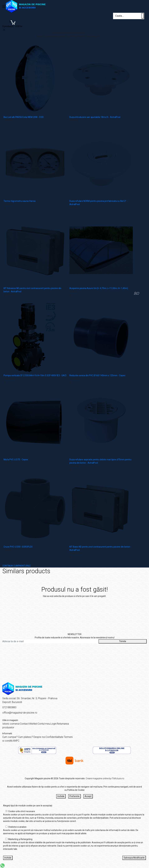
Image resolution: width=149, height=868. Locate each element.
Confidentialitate (54, 737)
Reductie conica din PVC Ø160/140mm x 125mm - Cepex (97, 375)
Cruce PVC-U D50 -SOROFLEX (18, 547)
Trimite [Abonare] (123, 641)
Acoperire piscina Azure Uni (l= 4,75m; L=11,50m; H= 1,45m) (99, 288)
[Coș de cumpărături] (12, 24)
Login (53, 724)
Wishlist (33, 724)
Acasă (78, 573)
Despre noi (39, 737)
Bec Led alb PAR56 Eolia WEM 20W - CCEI (24, 117)
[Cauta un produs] (143, 16)
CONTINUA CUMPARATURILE (17, 566)
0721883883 (9, 707)
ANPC (16, 741)
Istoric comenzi (11, 724)
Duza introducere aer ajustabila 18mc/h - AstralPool (95, 117)
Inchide (61, 796)
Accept (88, 796)
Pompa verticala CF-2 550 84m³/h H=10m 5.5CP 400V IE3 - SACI (35, 375)
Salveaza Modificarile (134, 858)
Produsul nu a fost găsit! (96, 573)
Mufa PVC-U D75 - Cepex (16, 460)
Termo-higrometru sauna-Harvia (20, 201)
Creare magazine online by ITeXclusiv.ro (105, 778)
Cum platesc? (26, 737)
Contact (24, 724)
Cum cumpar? (10, 737)
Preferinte (74, 796)
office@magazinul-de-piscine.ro (20, 713)
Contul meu (44, 724)
